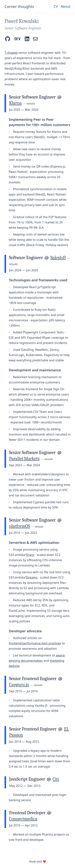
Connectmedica (23, 819)
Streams (32, 577)
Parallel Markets (24, 459)
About (66, 6)
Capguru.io (19, 685)
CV (56, 6)
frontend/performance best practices (35, 643)
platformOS (20, 526)
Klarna (15, 103)
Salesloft (58, 258)
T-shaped (11, 53)
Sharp (30, 555)
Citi (56, 779)
